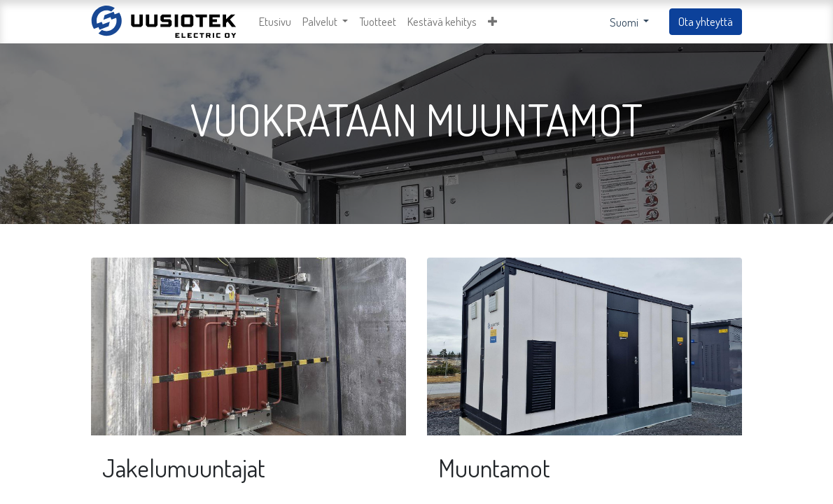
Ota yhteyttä (706, 21)
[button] (492, 22)
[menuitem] (275, 22)
